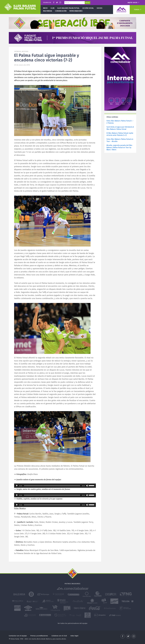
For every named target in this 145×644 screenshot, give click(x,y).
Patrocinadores (76, 11)
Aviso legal (74, 636)
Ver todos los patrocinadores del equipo (72, 623)
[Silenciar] (87, 486)
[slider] (52, 486)
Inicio (45, 8)
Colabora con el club (59, 636)
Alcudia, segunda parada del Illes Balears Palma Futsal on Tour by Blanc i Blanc (119, 148)
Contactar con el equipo (18, 636)
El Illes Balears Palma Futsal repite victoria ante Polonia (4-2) (120, 134)
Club (52, 8)
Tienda (137, 10)
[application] (55, 486)
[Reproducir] (17, 486)
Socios (100, 8)
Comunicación (61, 11)
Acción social (88, 8)
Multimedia (48, 11)
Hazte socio (132, 3)
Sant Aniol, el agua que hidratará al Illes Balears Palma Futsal (120, 128)
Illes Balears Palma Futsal (68, 8)
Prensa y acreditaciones (39, 636)
